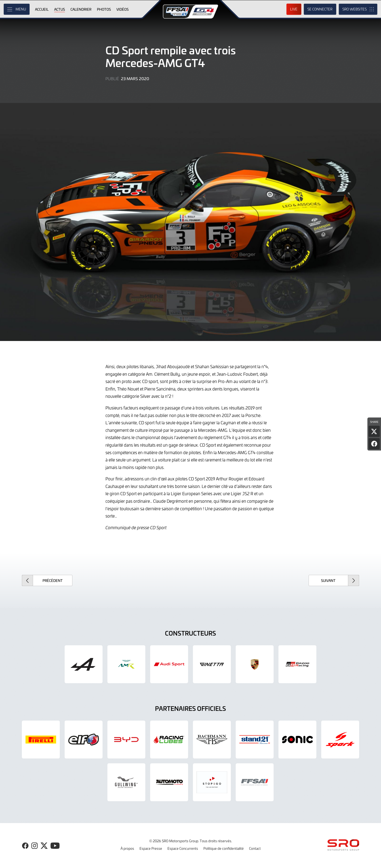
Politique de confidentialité (224, 848)
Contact (255, 848)
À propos (127, 848)
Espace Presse (151, 848)
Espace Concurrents (183, 848)
